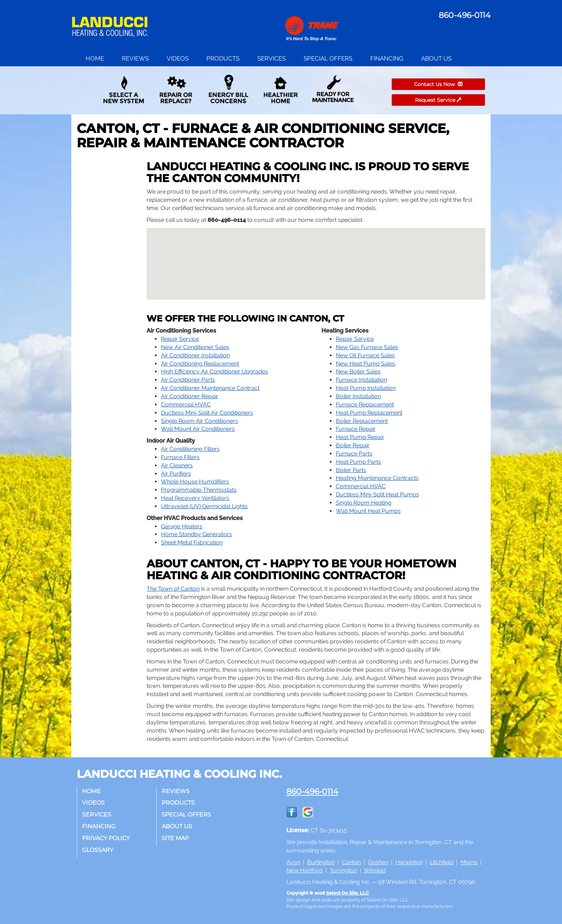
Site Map (176, 838)
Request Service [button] (438, 100)
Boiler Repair (353, 445)
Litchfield (442, 862)
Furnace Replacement (365, 404)
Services (272, 58)
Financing (387, 58)
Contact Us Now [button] (438, 84)
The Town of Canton (173, 589)
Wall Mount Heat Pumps (368, 511)
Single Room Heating (364, 503)
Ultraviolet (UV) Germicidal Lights (204, 506)
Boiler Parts (351, 470)
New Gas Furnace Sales (367, 347)
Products (223, 58)
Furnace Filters (180, 457)
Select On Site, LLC (347, 893)
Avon (293, 862)
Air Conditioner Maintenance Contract (210, 388)
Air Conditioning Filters (190, 449)
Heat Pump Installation (366, 388)
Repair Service (180, 339)
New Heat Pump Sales (366, 364)
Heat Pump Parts (358, 462)
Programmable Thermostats (199, 490)
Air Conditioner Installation (195, 355)
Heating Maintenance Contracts (377, 478)
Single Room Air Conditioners (199, 421)
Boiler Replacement (362, 421)
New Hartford (304, 870)
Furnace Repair (356, 429)
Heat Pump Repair (360, 437)
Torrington (343, 870)
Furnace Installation (361, 380)
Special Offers (328, 58)
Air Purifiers (176, 474)
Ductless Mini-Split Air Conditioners (207, 413)
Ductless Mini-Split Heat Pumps (377, 494)
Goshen (378, 862)
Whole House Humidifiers (195, 482)
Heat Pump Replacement (369, 413)
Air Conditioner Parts (188, 380)
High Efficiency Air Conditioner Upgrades (215, 371)
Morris (469, 862)
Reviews (135, 58)
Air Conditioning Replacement (200, 364)
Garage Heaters (182, 526)
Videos (178, 58)
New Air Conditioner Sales (195, 347)
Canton (351, 862)
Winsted (375, 870)
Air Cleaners (177, 465)
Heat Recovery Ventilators (195, 498)
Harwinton (409, 862)
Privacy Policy (106, 838)
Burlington (321, 862)
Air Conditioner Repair (190, 396)
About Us (436, 58)
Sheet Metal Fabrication (192, 542)
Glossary (98, 850)
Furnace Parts (354, 454)
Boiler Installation (358, 396)
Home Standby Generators (196, 534)
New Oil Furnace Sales (365, 355)
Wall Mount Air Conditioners (198, 429)
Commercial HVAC (186, 404)
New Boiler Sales (358, 371)
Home (95, 58)
